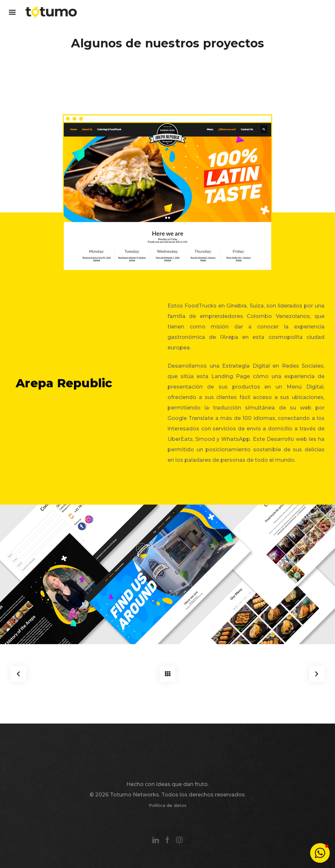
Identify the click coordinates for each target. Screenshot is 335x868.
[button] (320, 853)
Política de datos (168, 805)
